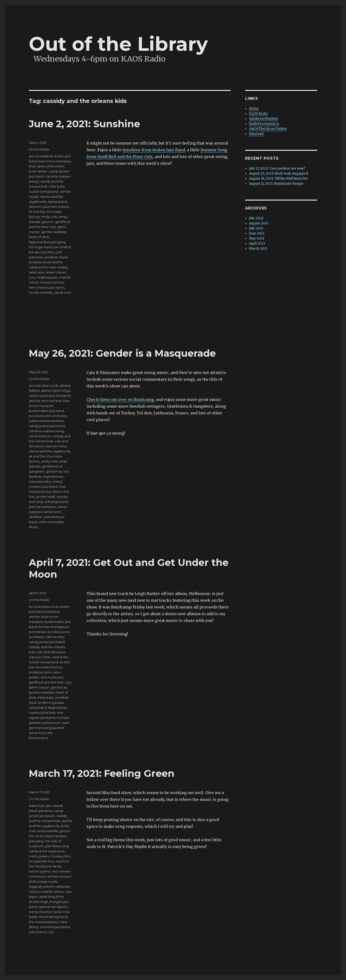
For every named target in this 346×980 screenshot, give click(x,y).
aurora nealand (41, 156)
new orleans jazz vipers (47, 287)
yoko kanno (38, 932)
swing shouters (40, 912)
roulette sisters (52, 891)
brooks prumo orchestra (48, 416)
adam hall (36, 806)
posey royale (48, 881)
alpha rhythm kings (56, 391)
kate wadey (59, 267)
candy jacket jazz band (47, 426)
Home (254, 109)
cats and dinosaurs (51, 652)
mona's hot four (52, 282)
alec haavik (54, 806)
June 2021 (257, 233)
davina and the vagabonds (49, 451)
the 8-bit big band (53, 917)
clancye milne (56, 446)
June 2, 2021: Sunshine (84, 124)
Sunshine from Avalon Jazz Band (154, 150)
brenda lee (37, 632)
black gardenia (41, 811)
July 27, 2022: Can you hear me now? (277, 168)
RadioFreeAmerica (264, 124)
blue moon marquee (55, 161)
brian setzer (38, 171)
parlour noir (52, 723)
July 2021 (256, 228)
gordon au (54, 471)
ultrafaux (35, 517)
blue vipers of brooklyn (47, 166)
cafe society (55, 637)
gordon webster (54, 232)
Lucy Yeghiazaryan (43, 277)
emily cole (49, 217)
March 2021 (258, 249)
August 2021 (259, 223)
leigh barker (58, 708)
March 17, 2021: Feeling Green (102, 773)
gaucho (48, 222)
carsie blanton (40, 436)
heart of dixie (39, 237)
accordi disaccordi (43, 386)
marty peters (39, 856)
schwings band (56, 502)
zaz (51, 932)
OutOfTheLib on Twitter (268, 129)
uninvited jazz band (55, 927)
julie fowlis (53, 846)
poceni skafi (46, 497)
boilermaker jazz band (46, 411)
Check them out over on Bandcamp (120, 399)
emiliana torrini (40, 672)
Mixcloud (256, 134)
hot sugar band (41, 247)
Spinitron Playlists (263, 119)
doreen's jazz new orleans (49, 207)
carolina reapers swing (46, 431)
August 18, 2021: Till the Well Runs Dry (278, 179)
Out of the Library (118, 44)
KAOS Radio (258, 114)
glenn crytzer (39, 687)
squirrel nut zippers (53, 907)
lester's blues (56, 272)
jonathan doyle (56, 257)
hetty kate (46, 697)
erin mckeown (52, 677)
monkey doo (61, 856)
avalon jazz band (42, 396)
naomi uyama (39, 871)
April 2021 (257, 243)
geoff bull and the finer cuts (50, 682)
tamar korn (63, 292)
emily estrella (48, 831)
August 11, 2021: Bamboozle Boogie (276, 184)
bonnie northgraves (54, 627)
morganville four (42, 861)
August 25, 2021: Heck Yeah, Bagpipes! (278, 174)
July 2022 (256, 218)
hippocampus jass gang (47, 242)
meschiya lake (40, 481)
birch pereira (51, 401)
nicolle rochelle (41, 292)
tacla (57, 912)
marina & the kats (42, 713)
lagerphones (53, 476)
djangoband (57, 202)
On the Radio (39, 149)
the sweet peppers (44, 922)
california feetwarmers (46, 421)
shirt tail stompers (43, 507)
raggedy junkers (41, 886)
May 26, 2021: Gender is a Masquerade (122, 353)
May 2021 (256, 238)
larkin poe (37, 272)
